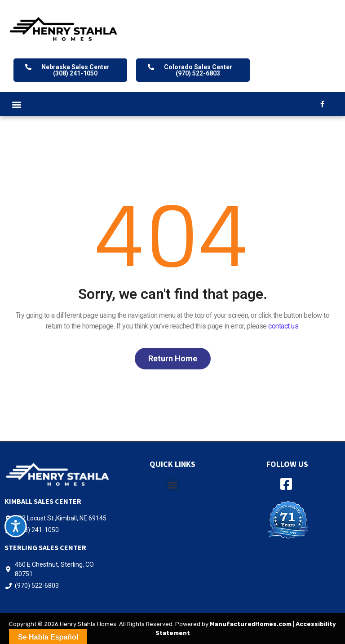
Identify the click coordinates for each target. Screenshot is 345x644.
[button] (16, 104)
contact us (283, 326)
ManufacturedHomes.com (251, 624)
